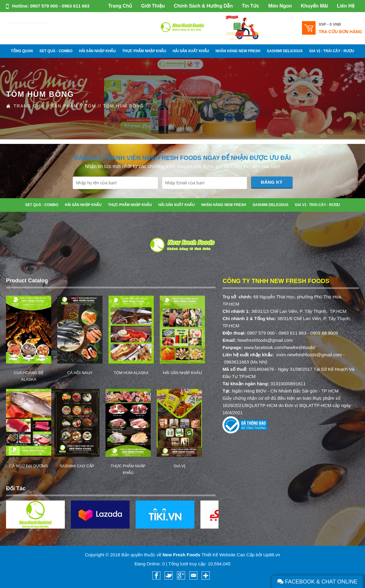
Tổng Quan (22, 51)
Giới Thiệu (153, 6)
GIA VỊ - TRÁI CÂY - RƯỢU (332, 51)
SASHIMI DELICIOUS (285, 51)
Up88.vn (272, 555)
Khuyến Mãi (314, 6)
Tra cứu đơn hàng (340, 32)
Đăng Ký (272, 182)
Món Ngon (280, 6)
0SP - (330, 24)
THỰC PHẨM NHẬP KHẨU (144, 51)
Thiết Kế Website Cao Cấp (228, 555)
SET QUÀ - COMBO (56, 51)
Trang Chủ (120, 6)
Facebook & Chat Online (317, 582)
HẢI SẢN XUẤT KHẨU (191, 51)
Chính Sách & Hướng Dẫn (203, 6)
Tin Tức (250, 6)
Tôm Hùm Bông (124, 106)
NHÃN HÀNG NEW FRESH (238, 51)
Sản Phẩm (65, 106)
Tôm (90, 106)
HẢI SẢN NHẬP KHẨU (97, 51)
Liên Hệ (346, 6)
